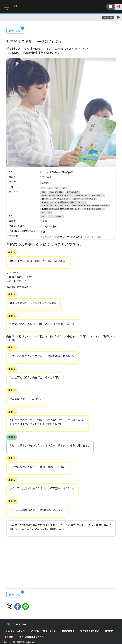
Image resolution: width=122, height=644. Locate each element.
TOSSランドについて (15, 631)
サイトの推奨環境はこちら (31, 637)
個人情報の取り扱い (90, 631)
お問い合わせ (68, 631)
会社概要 (9, 637)
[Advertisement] (61, 563)
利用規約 (109, 631)
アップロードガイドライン (43, 631)
